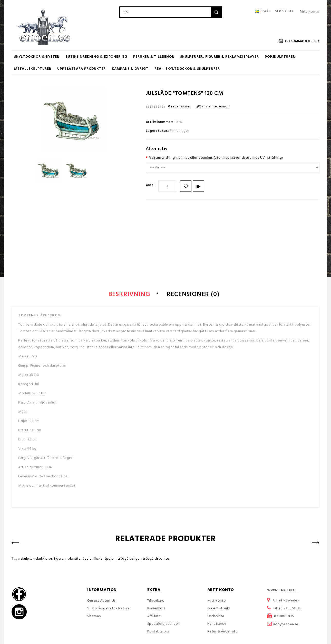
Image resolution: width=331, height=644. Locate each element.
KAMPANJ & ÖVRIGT (130, 69)
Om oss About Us (101, 601)
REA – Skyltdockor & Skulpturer (187, 69)
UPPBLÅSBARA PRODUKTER (81, 69)
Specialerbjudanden (164, 624)
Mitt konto (217, 601)
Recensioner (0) (193, 295)
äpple (87, 559)
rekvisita (74, 559)
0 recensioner (179, 107)
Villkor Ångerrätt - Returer (109, 608)
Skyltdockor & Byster (37, 57)
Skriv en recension (213, 107)
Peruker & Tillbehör (154, 57)
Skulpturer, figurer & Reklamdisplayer (220, 57)
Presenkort (156, 608)
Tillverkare (156, 601)
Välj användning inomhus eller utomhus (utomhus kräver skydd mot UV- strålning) (216, 158)
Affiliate (154, 616)
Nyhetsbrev (217, 624)
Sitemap (94, 616)
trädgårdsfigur (129, 559)
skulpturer (44, 559)
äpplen (110, 559)
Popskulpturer (280, 57)
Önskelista (216, 616)
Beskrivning (129, 295)
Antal (150, 185)
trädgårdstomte (156, 559)
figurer (59, 559)
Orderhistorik (218, 608)
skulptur (27, 559)
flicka (98, 559)
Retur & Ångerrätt (222, 632)
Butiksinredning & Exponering (96, 57)
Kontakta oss (158, 632)
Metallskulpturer (33, 69)
